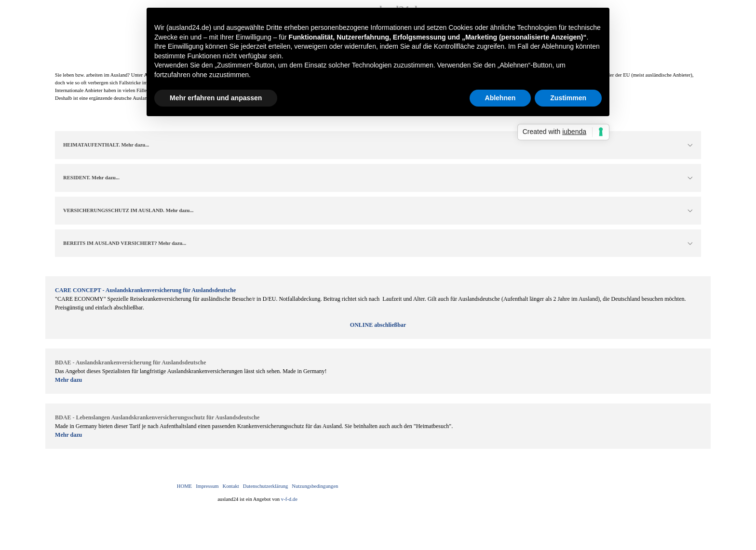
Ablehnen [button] (500, 98)
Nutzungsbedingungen (315, 486)
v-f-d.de (289, 499)
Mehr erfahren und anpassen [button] (216, 98)
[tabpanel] (378, 308)
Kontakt (231, 486)
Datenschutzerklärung (266, 486)
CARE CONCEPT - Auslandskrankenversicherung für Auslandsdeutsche (145, 290)
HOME (184, 486)
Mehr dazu (68, 380)
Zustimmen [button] (568, 98)
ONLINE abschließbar (378, 325)
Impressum (207, 486)
